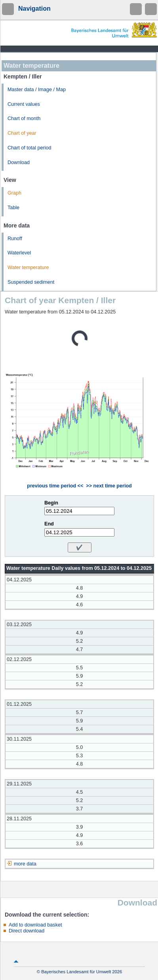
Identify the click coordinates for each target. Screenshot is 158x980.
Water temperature (28, 267)
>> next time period (109, 486)
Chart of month (24, 118)
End (49, 524)
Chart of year (22, 133)
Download (19, 162)
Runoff (15, 239)
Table (13, 208)
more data (25, 864)
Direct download (27, 931)
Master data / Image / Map (37, 90)
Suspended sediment (31, 282)
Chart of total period (30, 148)
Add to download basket (35, 925)
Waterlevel (19, 253)
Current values (24, 104)
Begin (51, 503)
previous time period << (55, 486)
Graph (14, 193)
